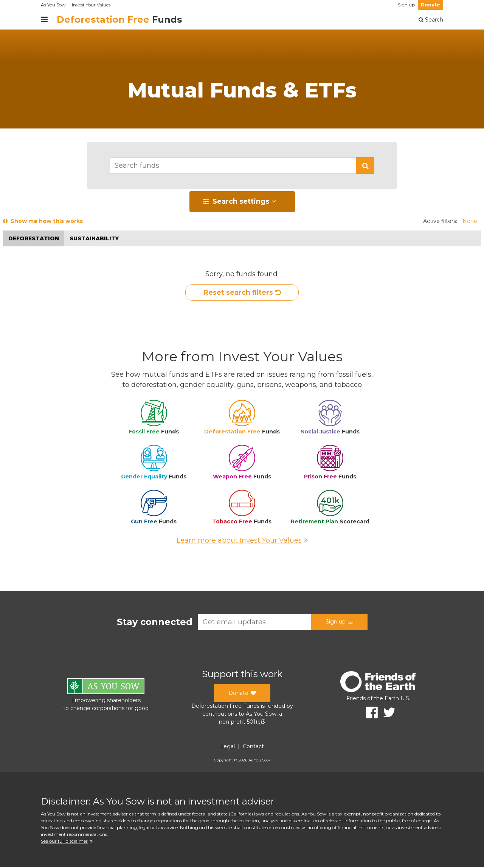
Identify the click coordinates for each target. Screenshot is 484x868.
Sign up (406, 5)
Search (431, 20)
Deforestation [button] (34, 238)
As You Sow (53, 5)
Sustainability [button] (94, 238)
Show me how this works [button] (43, 221)
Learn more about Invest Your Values (242, 541)
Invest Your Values (91, 5)
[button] (365, 166)
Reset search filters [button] (242, 293)
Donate (430, 5)
